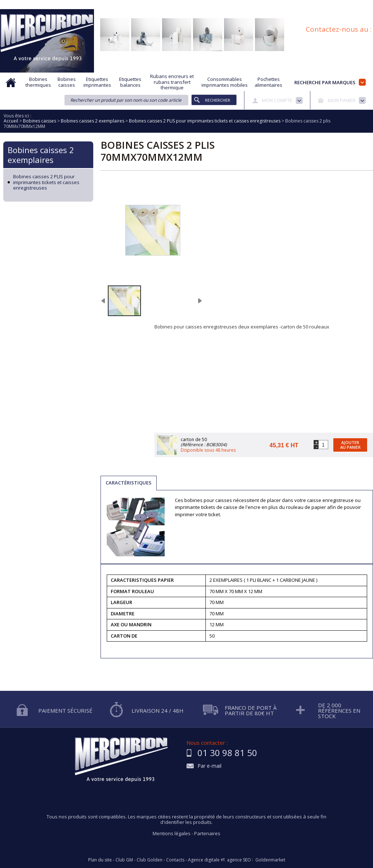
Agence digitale (204, 860)
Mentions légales (172, 833)
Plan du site (361, 5)
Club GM (124, 860)
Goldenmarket (270, 860)
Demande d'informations (159, 5)
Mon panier (342, 100)
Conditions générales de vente (287, 5)
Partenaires (207, 833)
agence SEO (239, 860)
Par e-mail (209, 766)
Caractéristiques (129, 483)
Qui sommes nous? (52, 5)
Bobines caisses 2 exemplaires (41, 155)
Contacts (175, 860)
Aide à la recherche (103, 5)
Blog (334, 5)
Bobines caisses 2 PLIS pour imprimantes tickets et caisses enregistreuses (46, 182)
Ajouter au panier (350, 445)
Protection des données (220, 5)
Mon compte (277, 100)
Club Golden (150, 860)
